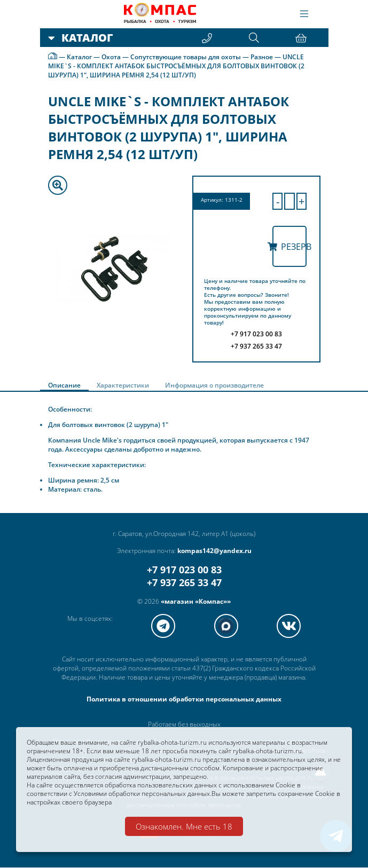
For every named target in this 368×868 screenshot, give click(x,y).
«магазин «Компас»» (196, 602)
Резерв (289, 247)
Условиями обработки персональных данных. (143, 792)
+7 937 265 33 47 (184, 583)
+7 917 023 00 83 (184, 570)
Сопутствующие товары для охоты (186, 57)
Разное (262, 57)
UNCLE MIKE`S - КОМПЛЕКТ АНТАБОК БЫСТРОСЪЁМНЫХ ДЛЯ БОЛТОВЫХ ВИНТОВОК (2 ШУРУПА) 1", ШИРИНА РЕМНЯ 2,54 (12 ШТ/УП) (176, 66)
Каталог (79, 57)
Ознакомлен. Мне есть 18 (184, 826)
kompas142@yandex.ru (214, 551)
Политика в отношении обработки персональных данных (184, 700)
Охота (111, 57)
